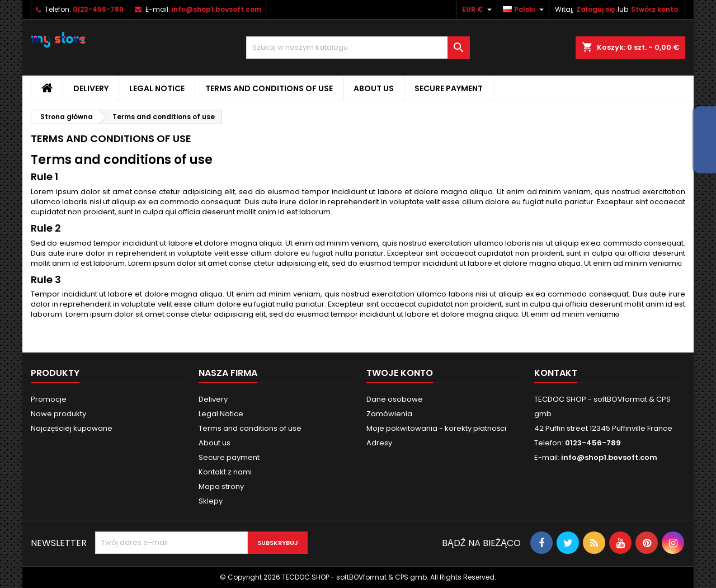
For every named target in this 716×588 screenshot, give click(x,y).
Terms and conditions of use (269, 88)
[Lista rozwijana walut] (478, 10)
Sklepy (211, 501)
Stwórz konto (654, 9)
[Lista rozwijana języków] (525, 10)
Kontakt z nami (225, 472)
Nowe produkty (58, 414)
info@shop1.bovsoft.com (216, 9)
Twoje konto (400, 373)
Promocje (49, 399)
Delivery (91, 88)
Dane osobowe (395, 399)
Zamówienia (389, 414)
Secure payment (449, 88)
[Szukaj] (358, 48)
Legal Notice (157, 88)
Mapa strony (221, 486)
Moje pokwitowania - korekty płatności (436, 428)
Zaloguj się (595, 9)
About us (374, 88)
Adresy (379, 443)
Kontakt (556, 373)
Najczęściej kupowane (72, 428)
